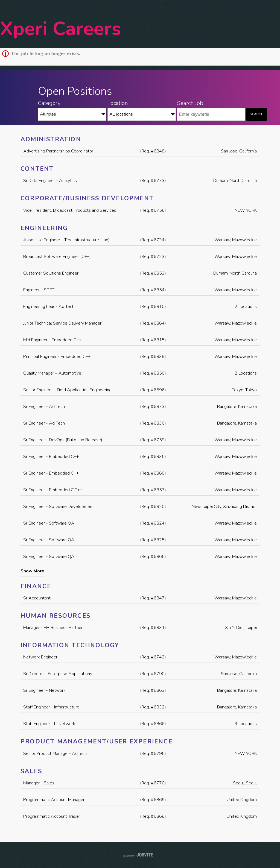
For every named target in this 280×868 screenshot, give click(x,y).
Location (118, 103)
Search (257, 114)
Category (49, 103)
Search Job (190, 103)
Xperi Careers (60, 29)
